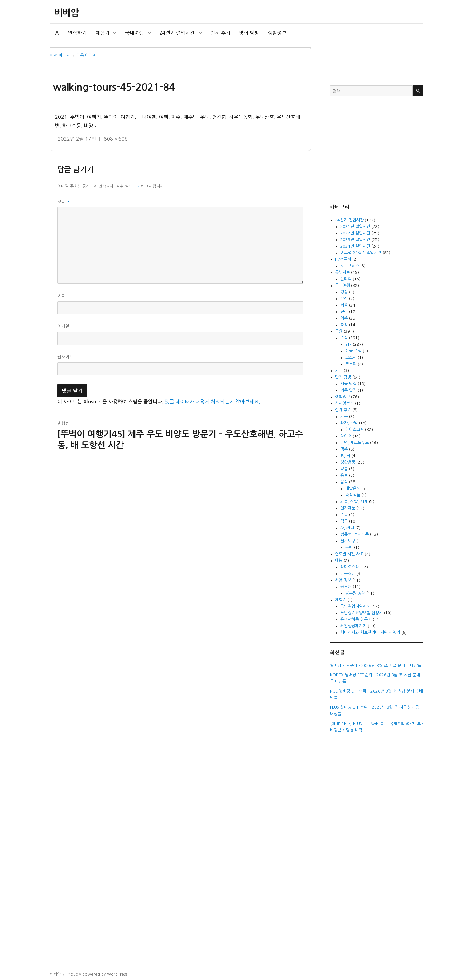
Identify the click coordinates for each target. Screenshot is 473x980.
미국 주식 (353, 351)
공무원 (346, 587)
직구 (344, 521)
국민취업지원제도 (355, 606)
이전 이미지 (60, 55)
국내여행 (134, 33)
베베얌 (67, 13)
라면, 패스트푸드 (355, 443)
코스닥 (351, 357)
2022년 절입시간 (355, 233)
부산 (344, 299)
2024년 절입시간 (355, 246)
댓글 (64, 202)
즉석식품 (353, 495)
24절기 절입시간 (177, 33)
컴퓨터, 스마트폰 (355, 534)
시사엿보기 (344, 403)
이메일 (63, 326)
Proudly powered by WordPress (97, 974)
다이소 (346, 436)
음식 (344, 482)
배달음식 (353, 488)
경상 (344, 292)
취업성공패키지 (353, 626)
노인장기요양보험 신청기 (361, 613)
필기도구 (348, 541)
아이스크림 (355, 430)
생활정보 (277, 33)
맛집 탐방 (249, 33)
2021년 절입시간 (355, 227)
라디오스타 (350, 567)
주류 (344, 515)
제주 (344, 318)
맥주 (344, 449)
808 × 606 (116, 139)
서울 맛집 (348, 384)
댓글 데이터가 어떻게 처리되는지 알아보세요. (213, 402)
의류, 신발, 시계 (354, 502)
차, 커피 (347, 528)
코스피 (351, 364)
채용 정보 (343, 580)
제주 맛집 (348, 390)
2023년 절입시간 (355, 240)
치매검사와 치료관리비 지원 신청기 (370, 632)
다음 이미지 (86, 55)
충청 (344, 325)
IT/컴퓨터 (343, 259)
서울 (344, 305)
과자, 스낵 (349, 423)
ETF (348, 344)
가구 (344, 416)
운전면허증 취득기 (356, 619)
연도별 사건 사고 (349, 554)
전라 (344, 312)
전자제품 (348, 508)
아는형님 (348, 574)
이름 (61, 296)
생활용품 (348, 462)
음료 (344, 475)
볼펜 (349, 547)
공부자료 (342, 272)
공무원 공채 (355, 593)
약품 (344, 469)
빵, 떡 (345, 456)
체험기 (102, 33)
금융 (339, 331)
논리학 (346, 279)
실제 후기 (220, 33)
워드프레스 (350, 266)
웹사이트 (65, 357)
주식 (344, 338)
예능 (339, 560)
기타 (339, 371)
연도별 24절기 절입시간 (361, 253)
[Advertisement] (378, 149)
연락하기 (77, 33)
